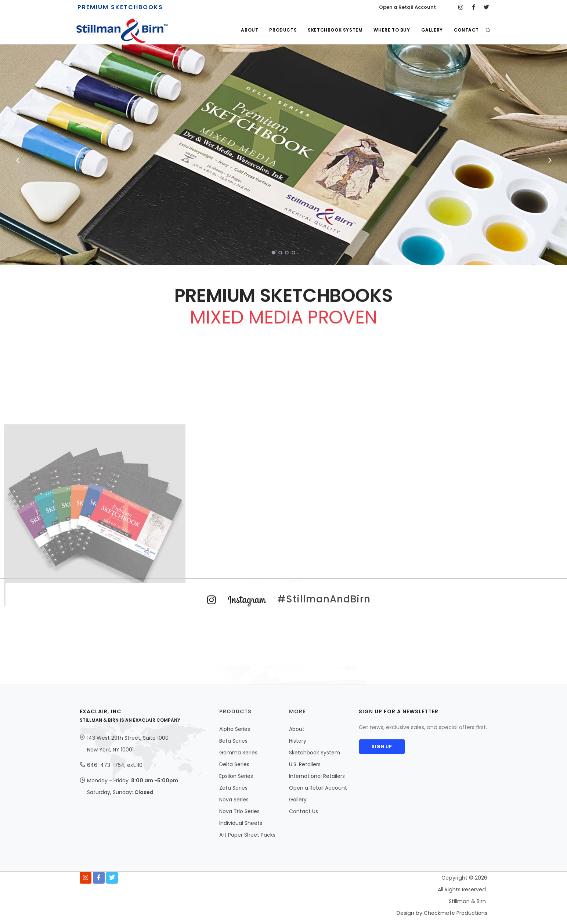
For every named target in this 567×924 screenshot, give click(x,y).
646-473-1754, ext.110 (115, 765)
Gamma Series (238, 753)
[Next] (549, 160)
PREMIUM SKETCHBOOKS (120, 7)
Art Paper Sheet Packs (247, 835)
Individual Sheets (241, 823)
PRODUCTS (283, 30)
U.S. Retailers (305, 764)
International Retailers (317, 776)
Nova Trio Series (239, 811)
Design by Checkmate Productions (442, 913)
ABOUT (250, 30)
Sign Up (383, 747)
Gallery (298, 800)
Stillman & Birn (467, 901)
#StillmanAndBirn (284, 599)
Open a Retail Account (407, 7)
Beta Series (233, 741)
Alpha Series (235, 729)
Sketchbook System (315, 753)
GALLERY (432, 30)
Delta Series (234, 764)
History (298, 741)
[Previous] (18, 160)
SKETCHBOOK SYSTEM (335, 30)
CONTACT (466, 30)
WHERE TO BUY (392, 30)
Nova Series (234, 800)
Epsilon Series (236, 776)
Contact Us (304, 811)
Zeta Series (233, 788)
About (297, 729)
